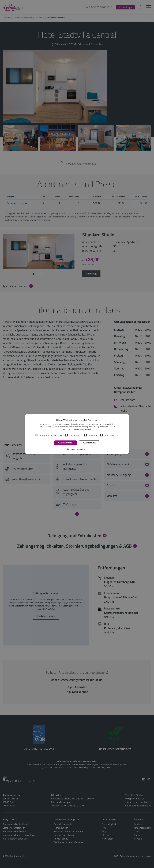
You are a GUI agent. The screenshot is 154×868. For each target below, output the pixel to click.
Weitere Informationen (82, 429)
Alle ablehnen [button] (89, 443)
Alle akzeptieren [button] (66, 443)
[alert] (77, 434)
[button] (77, 449)
